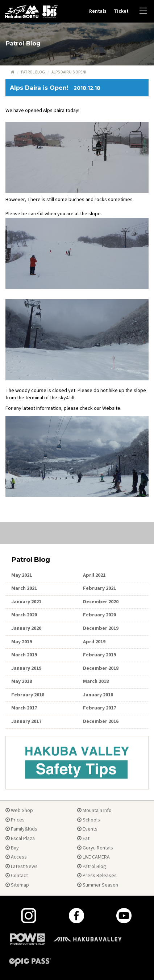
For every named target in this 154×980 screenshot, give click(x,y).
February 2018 (28, 695)
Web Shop (19, 811)
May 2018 (22, 681)
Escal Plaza (20, 839)
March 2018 (96, 681)
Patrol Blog (33, 72)
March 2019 (24, 655)
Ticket (121, 11)
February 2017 (99, 708)
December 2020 (101, 602)
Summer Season (98, 885)
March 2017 (24, 708)
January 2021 (26, 602)
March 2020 (24, 615)
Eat (83, 839)
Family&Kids (21, 829)
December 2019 (101, 628)
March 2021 (24, 588)
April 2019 (94, 642)
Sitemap (17, 885)
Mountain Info (94, 811)
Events (87, 829)
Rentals (98, 11)
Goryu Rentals (95, 848)
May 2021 (22, 575)
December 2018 (101, 668)
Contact (17, 876)
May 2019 (22, 642)
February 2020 (99, 615)
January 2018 (98, 695)
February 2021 (99, 588)
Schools (89, 820)
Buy (12, 848)
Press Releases (97, 876)
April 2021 (94, 575)
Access (16, 857)
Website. (112, 408)
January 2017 (26, 721)
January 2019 (26, 668)
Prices (15, 820)
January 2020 (26, 628)
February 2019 (99, 655)
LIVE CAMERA (93, 857)
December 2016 (101, 721)
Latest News (22, 867)
